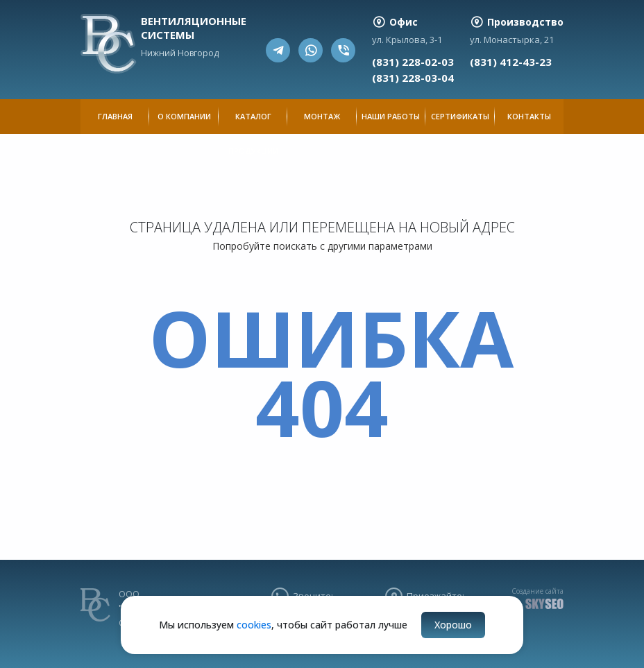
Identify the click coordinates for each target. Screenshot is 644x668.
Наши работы (391, 116)
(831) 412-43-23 (511, 62)
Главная (115, 116)
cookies (254, 625)
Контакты (529, 116)
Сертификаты (460, 116)
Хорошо (453, 625)
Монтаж (322, 116)
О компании (184, 116)
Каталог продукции (253, 122)
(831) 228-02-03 (413, 62)
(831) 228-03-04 (413, 78)
